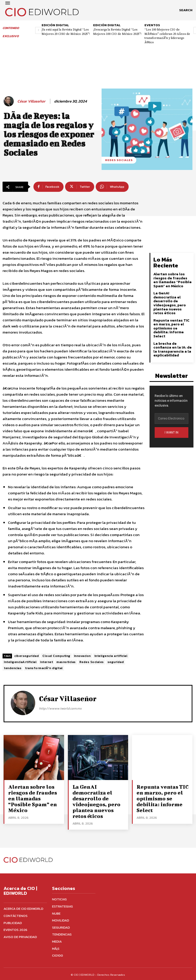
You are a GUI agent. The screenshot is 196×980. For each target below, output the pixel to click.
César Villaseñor (31, 101)
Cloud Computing (56, 656)
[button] (186, 10)
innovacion (82, 656)
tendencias (13, 668)
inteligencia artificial (111, 656)
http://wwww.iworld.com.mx (60, 708)
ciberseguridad (27, 656)
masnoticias (66, 662)
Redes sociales (119, 160)
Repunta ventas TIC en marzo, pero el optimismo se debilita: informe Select (171, 328)
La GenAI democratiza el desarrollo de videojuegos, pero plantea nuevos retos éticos (173, 303)
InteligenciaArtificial (20, 662)
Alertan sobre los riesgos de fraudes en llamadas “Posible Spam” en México (173, 280)
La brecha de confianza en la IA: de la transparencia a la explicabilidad (173, 348)
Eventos (152, 25)
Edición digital (55, 25)
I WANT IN (171, 431)
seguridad (116, 662)
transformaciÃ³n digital (44, 668)
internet (46, 662)
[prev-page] (38, 30)
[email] (171, 417)
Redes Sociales (92, 662)
